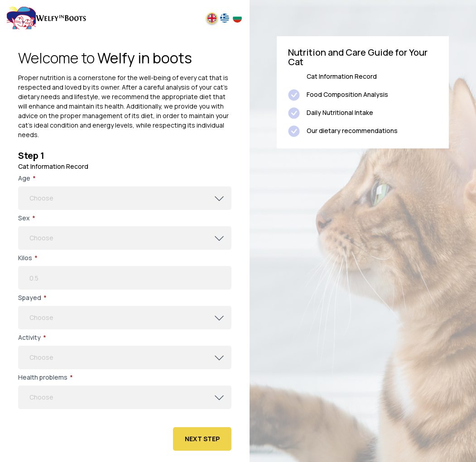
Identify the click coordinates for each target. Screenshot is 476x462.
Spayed (32, 298)
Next (202, 439)
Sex (27, 218)
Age (27, 178)
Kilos (28, 258)
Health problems (46, 377)
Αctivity (32, 338)
